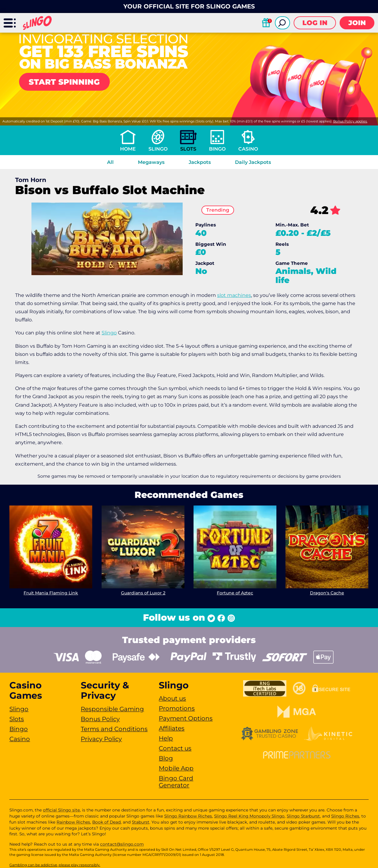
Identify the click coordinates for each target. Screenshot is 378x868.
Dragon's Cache (327, 593)
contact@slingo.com (122, 844)
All (110, 162)
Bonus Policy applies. (350, 121)
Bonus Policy (100, 719)
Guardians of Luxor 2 (143, 593)
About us (172, 698)
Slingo (158, 149)
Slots (188, 149)
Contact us (175, 748)
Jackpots (200, 162)
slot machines (234, 295)
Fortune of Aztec (235, 593)
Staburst (141, 822)
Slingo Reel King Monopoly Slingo (249, 816)
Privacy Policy (101, 739)
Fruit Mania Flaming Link (51, 593)
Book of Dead (106, 822)
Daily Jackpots (253, 162)
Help (166, 738)
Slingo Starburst (303, 816)
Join (357, 23)
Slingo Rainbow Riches (188, 816)
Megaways (151, 162)
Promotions (177, 708)
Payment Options (186, 718)
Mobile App (176, 768)
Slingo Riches (345, 816)
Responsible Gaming (112, 709)
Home (128, 149)
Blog (166, 758)
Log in (315, 23)
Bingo (217, 149)
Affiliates (172, 728)
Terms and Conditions (114, 729)
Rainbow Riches (73, 822)
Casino (248, 149)
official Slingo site (61, 810)
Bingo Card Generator (176, 782)
